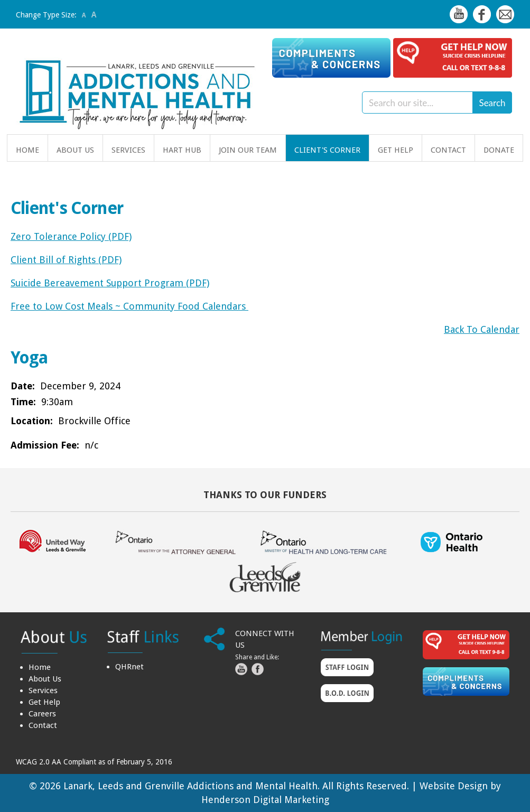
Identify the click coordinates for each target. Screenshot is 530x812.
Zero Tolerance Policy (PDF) (71, 236)
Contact (448, 150)
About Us (75, 150)
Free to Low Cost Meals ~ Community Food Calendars (129, 306)
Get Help (396, 150)
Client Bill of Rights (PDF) (66, 260)
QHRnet (129, 667)
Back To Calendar (482, 329)
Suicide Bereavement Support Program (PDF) (110, 283)
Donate (499, 150)
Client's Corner (327, 150)
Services (128, 150)
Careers (42, 714)
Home (27, 150)
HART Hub (182, 150)
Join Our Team (248, 150)
